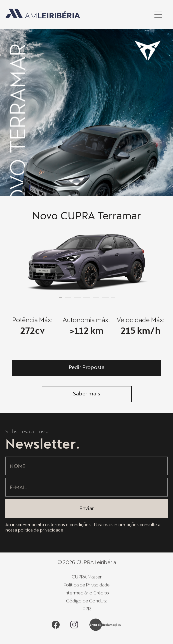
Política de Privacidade (87, 585)
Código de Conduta (87, 601)
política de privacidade (41, 530)
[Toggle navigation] (158, 15)
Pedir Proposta (87, 367)
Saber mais (86, 393)
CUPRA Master (87, 577)
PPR (87, 609)
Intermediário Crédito (87, 593)
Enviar (87, 508)
